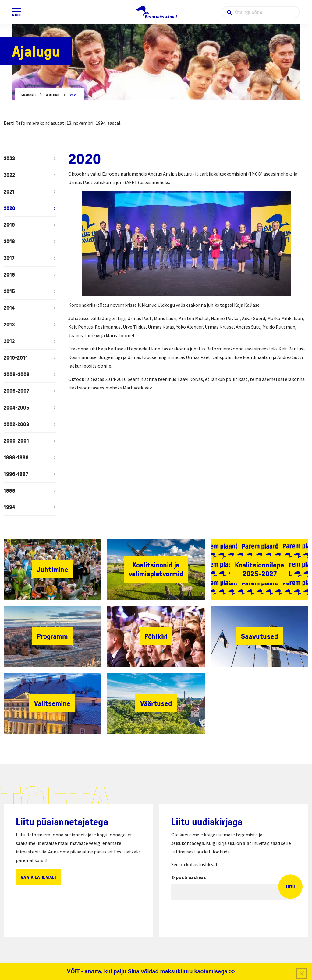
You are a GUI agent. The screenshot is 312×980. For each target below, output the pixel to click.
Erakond (28, 95)
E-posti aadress (189, 877)
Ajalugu (53, 95)
